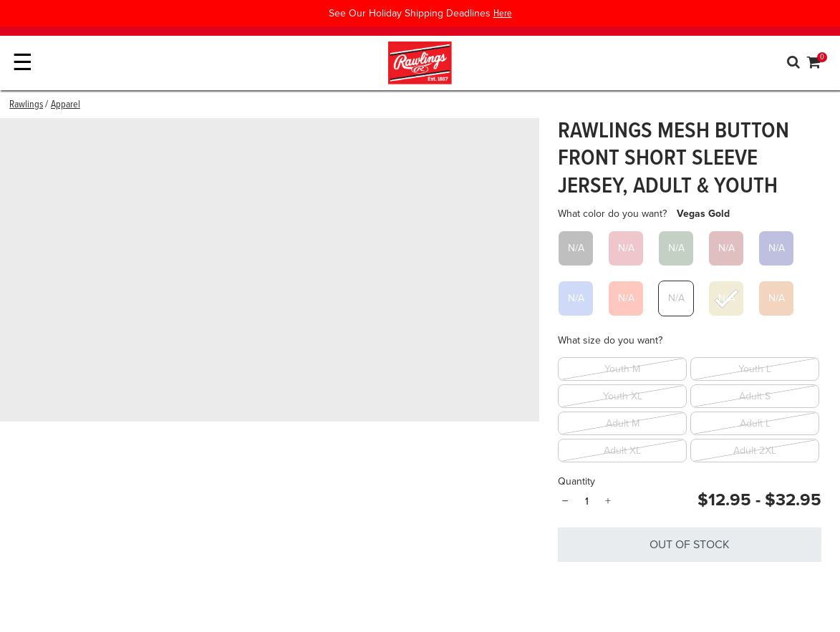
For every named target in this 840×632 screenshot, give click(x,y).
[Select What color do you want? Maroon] (726, 248)
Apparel (66, 104)
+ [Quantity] (608, 501)
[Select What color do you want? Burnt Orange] (776, 298)
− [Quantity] (565, 501)
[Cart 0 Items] (814, 64)
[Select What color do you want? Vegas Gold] (726, 298)
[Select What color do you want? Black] (576, 248)
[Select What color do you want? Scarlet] (626, 298)
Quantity (576, 481)
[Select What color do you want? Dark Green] (676, 248)
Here (503, 14)
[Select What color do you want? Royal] (576, 298)
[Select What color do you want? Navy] (776, 248)
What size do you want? (610, 340)
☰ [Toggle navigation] (23, 63)
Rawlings (26, 104)
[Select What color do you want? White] (676, 298)
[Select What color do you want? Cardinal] (626, 248)
